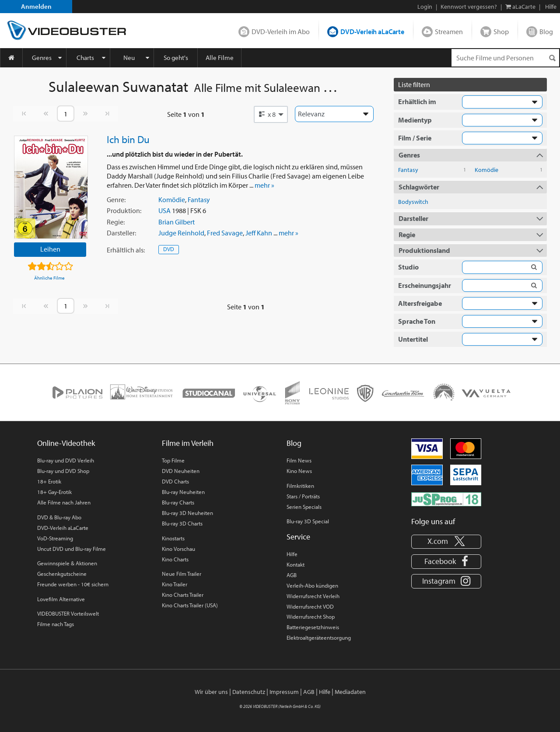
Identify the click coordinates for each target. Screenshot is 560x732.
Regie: (116, 222)
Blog (546, 32)
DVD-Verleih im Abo (281, 32)
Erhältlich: (126, 250)
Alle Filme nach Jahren (64, 502)
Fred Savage (225, 233)
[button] (271, 114)
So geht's (176, 58)
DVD (169, 249)
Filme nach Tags (56, 624)
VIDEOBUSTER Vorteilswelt (68, 613)
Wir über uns (211, 692)
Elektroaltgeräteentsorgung (319, 637)
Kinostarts (173, 538)
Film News (299, 460)
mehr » (264, 185)
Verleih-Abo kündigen (312, 585)
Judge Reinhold (181, 233)
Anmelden (36, 6)
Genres (42, 58)
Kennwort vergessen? (469, 7)
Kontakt (296, 564)
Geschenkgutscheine (62, 574)
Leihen (50, 249)
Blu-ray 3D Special (308, 521)
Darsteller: (121, 233)
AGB (292, 575)
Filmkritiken (300, 486)
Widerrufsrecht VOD (310, 606)
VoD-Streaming (55, 538)
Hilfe (292, 554)
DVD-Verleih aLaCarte (372, 32)
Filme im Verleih (188, 443)
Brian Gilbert (177, 222)
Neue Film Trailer (182, 574)
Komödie (172, 200)
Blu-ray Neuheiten (183, 492)
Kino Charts (175, 559)
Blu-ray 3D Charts (182, 523)
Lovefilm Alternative (61, 599)
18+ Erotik (49, 481)
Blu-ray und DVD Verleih (66, 460)
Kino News (299, 471)
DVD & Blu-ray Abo (59, 517)
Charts (85, 58)
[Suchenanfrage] (505, 58)
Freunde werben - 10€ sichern (73, 584)
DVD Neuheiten (181, 471)
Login (425, 7)
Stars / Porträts (303, 496)
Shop (501, 32)
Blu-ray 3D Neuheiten (187, 513)
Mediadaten (350, 692)
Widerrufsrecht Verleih (313, 596)
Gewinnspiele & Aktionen (67, 563)
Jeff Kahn (259, 233)
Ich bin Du (128, 139)
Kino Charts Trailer (183, 595)
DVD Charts (175, 481)
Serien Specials (304, 507)
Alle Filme (220, 58)
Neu (129, 58)
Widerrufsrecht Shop (311, 616)
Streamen (449, 32)
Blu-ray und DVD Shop (63, 471)
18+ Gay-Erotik (54, 492)
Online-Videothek (66, 443)
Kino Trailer (175, 584)
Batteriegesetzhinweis (313, 627)
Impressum (284, 692)
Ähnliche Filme (49, 278)
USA (164, 210)
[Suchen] (552, 58)
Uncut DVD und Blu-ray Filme (72, 549)
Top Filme (173, 460)
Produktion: (124, 210)
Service (298, 537)
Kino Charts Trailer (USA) (190, 605)
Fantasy (199, 200)
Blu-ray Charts (178, 502)
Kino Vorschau (178, 549)
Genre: (116, 200)
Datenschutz (249, 692)
